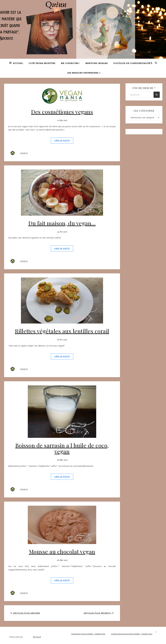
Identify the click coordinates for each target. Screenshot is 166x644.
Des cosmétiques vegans (62, 112)
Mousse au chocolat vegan (62, 551)
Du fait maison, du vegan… (62, 223)
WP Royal (37, 637)
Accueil (18, 63)
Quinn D (24, 153)
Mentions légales (97, 63)
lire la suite (62, 140)
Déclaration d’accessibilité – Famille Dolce (88, 634)
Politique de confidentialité (132, 63)
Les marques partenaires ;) (84, 73)
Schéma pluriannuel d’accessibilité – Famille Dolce (132, 634)
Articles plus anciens (25, 613)
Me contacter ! (70, 63)
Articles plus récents (99, 613)
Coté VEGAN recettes (42, 63)
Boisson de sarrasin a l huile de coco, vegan (62, 448)
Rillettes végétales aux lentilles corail (62, 331)
